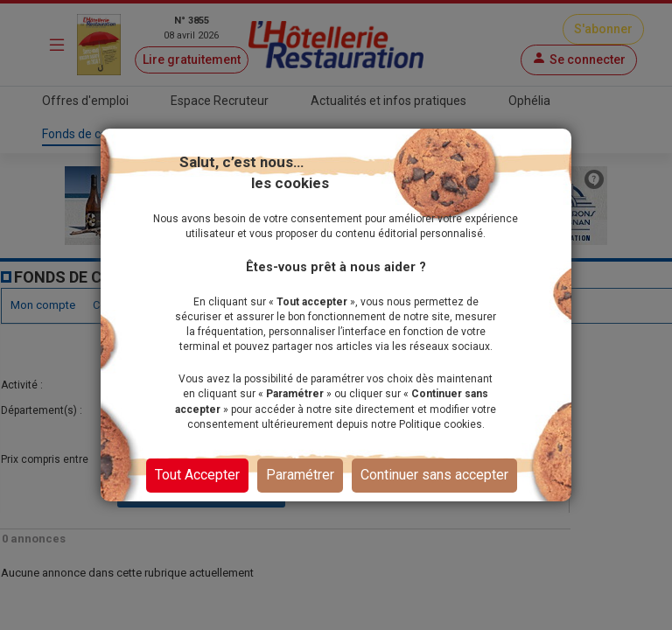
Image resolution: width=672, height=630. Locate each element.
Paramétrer (300, 475)
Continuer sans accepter (434, 475)
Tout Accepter (197, 475)
